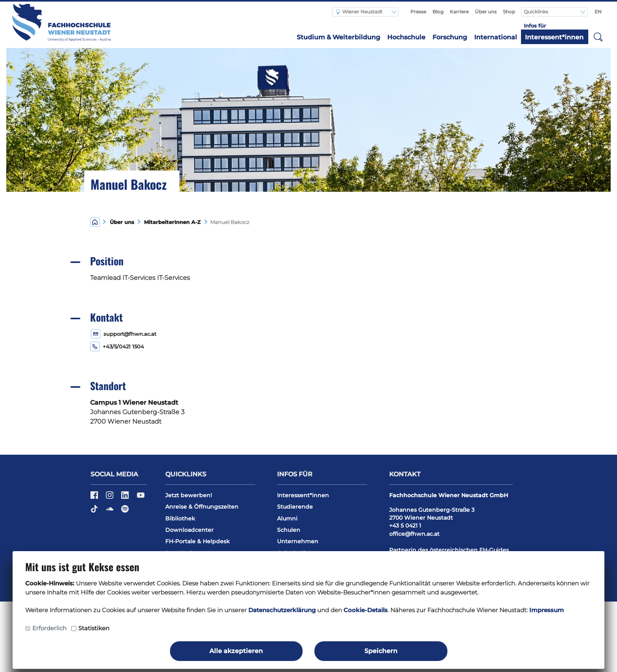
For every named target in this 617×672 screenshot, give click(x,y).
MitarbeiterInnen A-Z (171, 222)
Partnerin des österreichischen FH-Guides (449, 550)
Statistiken (94, 628)
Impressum (547, 610)
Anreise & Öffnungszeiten (202, 507)
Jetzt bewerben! (189, 495)
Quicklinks (537, 12)
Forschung (450, 37)
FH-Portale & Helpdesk (198, 541)
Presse (418, 12)
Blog (438, 12)
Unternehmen (298, 541)
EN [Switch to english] (598, 12)
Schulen (289, 530)
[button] (598, 37)
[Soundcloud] (110, 512)
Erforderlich (49, 628)
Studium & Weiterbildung (338, 37)
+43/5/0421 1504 (123, 347)
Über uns (486, 12)
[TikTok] (95, 512)
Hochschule (406, 37)
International (496, 37)
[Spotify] (125, 512)
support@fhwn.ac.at (130, 334)
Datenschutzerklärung (282, 610)
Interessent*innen (554, 37)
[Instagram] (110, 498)
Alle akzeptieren (236, 651)
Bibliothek (180, 518)
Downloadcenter (189, 530)
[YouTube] (141, 498)
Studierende (295, 507)
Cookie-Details (366, 610)
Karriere (459, 12)
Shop (509, 12)
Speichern (381, 651)
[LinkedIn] (126, 498)
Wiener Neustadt (359, 12)
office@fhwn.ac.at (414, 534)
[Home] (95, 221)
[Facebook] (95, 498)
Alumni (287, 518)
